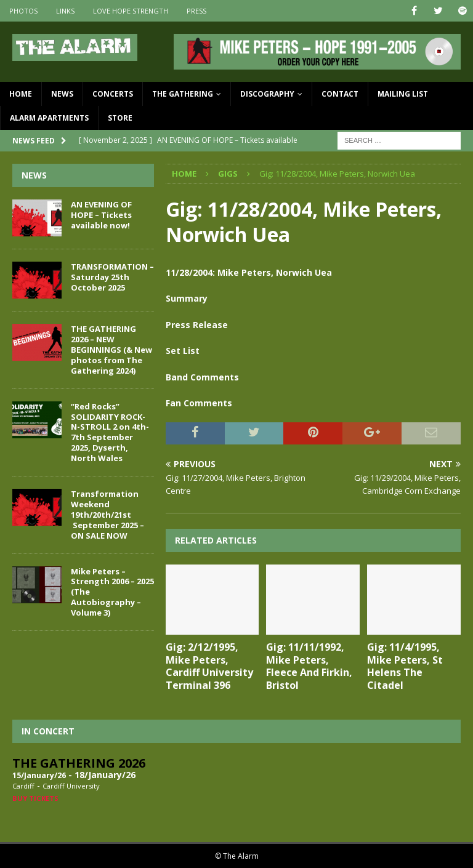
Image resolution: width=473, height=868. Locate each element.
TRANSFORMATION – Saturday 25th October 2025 (112, 277)
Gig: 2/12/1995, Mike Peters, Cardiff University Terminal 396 (209, 666)
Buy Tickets (35, 798)
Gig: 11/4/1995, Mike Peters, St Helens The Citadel (405, 666)
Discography (267, 94)
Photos (23, 11)
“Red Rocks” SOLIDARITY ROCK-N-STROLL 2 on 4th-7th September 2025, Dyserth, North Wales (110, 432)
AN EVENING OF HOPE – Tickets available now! (101, 215)
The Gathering (183, 94)
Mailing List (403, 94)
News (62, 94)
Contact (340, 94)
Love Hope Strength (131, 11)
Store (120, 118)
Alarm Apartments (49, 118)
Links (65, 11)
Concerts (113, 94)
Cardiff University (71, 786)
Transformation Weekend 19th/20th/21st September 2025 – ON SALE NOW (107, 515)
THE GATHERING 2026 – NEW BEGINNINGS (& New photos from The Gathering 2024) (111, 350)
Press (196, 11)
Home (21, 94)
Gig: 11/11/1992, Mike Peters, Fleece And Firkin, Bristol (309, 666)
